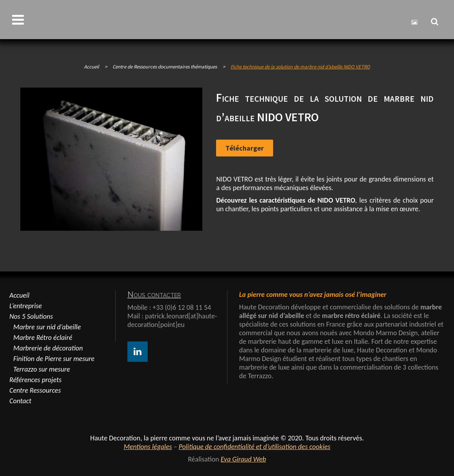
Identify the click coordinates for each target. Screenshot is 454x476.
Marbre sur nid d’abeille (47, 327)
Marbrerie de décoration (48, 348)
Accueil (91, 67)
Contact (20, 401)
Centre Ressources (35, 390)
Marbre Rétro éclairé (43, 338)
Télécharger (245, 148)
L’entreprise (26, 306)
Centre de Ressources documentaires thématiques (165, 67)
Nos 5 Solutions (31, 316)
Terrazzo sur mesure (42, 369)
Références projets (35, 380)
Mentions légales (148, 447)
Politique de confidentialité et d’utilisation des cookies (254, 447)
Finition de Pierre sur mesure (54, 359)
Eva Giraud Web (243, 459)
